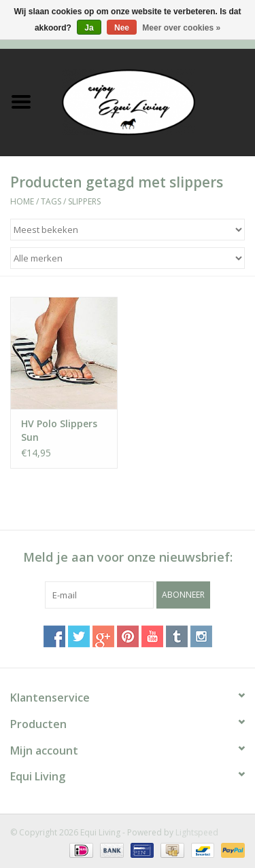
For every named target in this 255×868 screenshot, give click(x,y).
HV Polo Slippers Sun (59, 430)
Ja (89, 28)
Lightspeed (197, 832)
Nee (122, 28)
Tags (51, 201)
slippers (84, 201)
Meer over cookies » (181, 28)
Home (22, 201)
